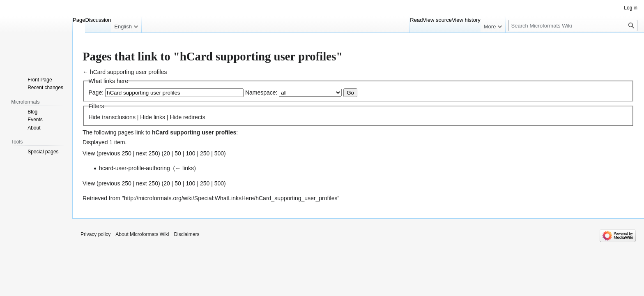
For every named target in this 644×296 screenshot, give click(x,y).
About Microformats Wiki (142, 234)
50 (178, 153)
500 (219, 153)
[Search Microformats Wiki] (573, 25)
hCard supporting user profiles (129, 72)
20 (167, 153)
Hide (95, 117)
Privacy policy (95, 234)
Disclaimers (186, 234)
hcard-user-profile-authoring (135, 168)
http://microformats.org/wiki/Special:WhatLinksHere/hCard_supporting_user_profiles (231, 198)
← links (184, 168)
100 (190, 153)
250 (205, 153)
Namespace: (261, 92)
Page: (96, 92)
